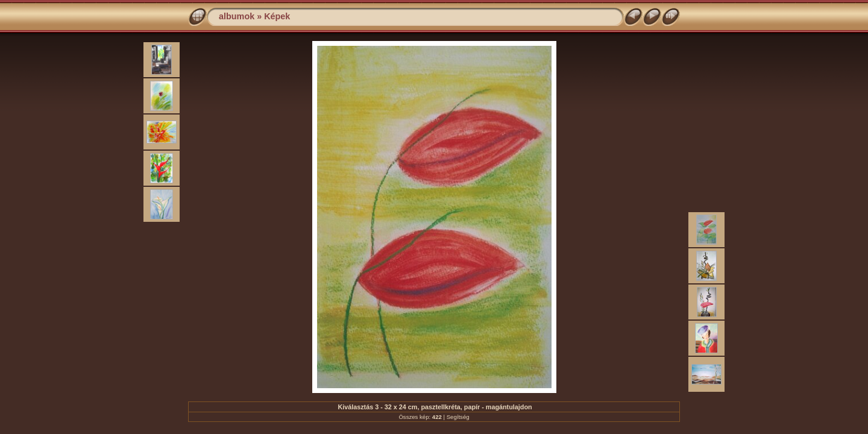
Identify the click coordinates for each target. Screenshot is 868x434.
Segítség (458, 417)
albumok (237, 16)
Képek (277, 16)
